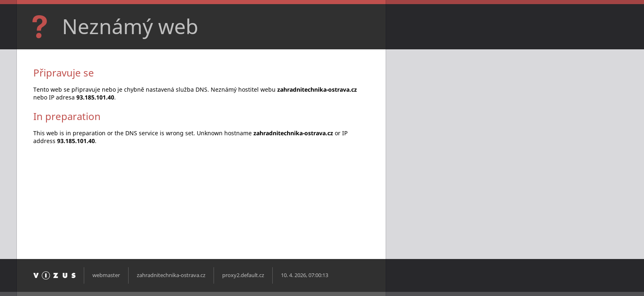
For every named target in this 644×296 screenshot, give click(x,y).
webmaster (106, 275)
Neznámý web (130, 26)
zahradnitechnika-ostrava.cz (171, 275)
